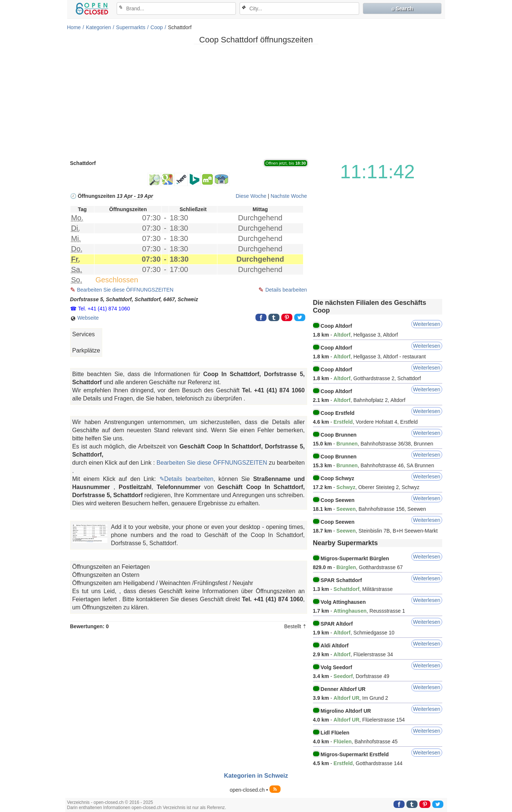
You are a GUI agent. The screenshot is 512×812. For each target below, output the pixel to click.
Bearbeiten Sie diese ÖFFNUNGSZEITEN (125, 290)
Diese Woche (251, 196)
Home (74, 27)
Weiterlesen (427, 324)
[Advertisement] (256, 101)
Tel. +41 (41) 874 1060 (104, 309)
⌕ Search (402, 8)
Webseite (85, 318)
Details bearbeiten (286, 290)
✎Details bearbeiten (187, 479)
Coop (157, 27)
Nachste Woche (289, 196)
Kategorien (99, 27)
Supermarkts (130, 27)
